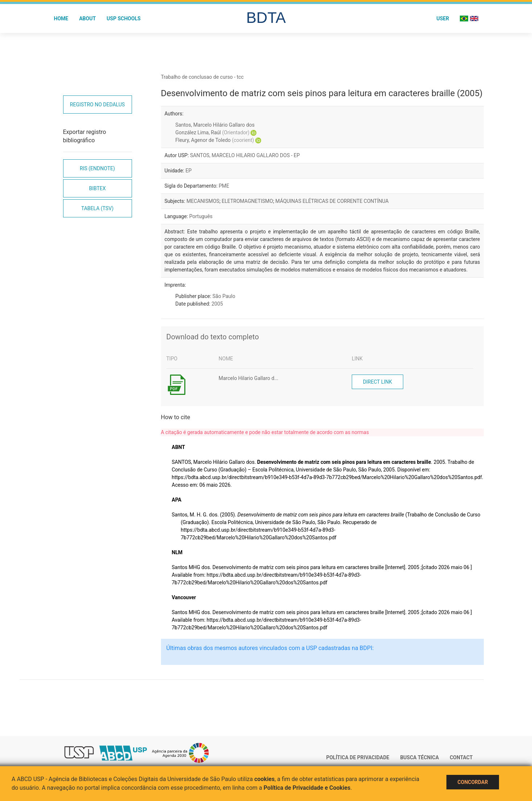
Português (201, 216)
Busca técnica (419, 757)
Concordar (473, 782)
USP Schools (124, 19)
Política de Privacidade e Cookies (307, 788)
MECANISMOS (203, 201)
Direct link (378, 382)
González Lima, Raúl (213, 132)
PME (224, 186)
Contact (461, 757)
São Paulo (224, 296)
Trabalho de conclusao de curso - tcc (202, 77)
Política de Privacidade (358, 757)
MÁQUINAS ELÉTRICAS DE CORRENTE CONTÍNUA (332, 201)
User (443, 19)
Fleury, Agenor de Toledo (215, 140)
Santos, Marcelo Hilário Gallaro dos (215, 125)
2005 (217, 304)
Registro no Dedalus (97, 105)
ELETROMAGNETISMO (247, 201)
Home (61, 19)
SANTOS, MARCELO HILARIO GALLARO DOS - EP (245, 155)
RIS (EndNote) (97, 168)
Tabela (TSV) (97, 208)
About (87, 19)
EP (188, 171)
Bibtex (97, 188)
